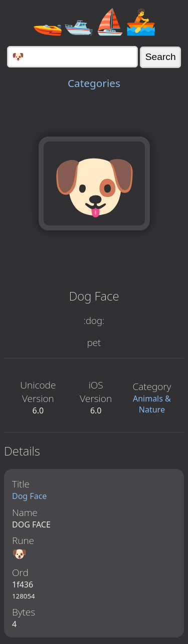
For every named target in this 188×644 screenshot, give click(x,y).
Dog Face (29, 496)
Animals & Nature (152, 404)
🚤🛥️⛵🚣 (94, 21)
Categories (94, 83)
